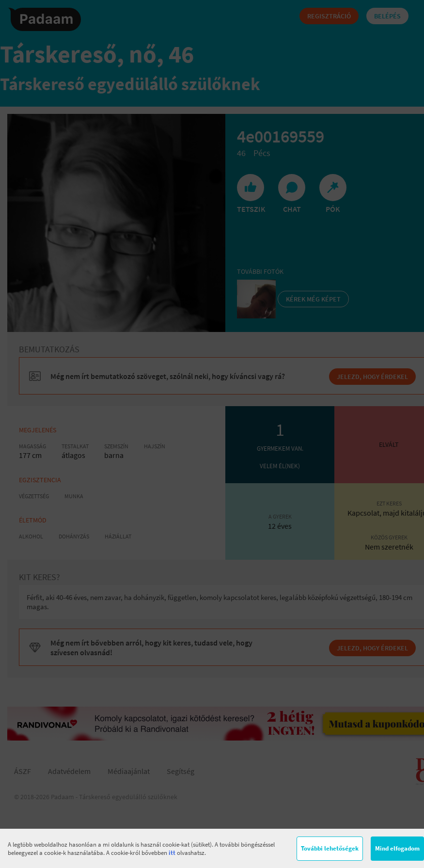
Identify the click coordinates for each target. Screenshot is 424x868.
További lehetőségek (330, 848)
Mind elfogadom (397, 848)
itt (172, 853)
